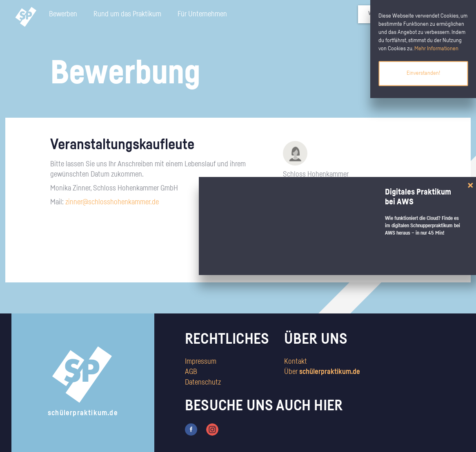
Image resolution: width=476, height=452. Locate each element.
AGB (191, 372)
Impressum (201, 362)
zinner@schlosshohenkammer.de (112, 202)
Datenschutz (203, 383)
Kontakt (296, 362)
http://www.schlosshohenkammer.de (321, 186)
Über (322, 372)
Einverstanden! (423, 73)
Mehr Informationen (436, 49)
